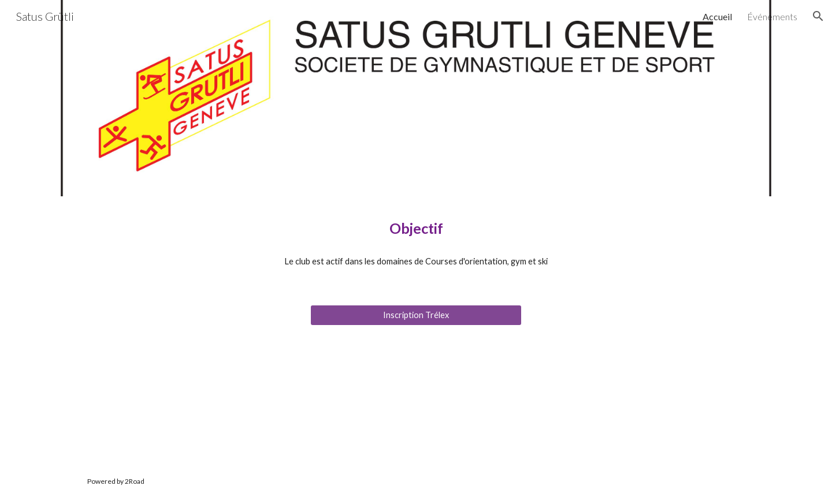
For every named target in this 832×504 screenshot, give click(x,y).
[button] (818, 16)
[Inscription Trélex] (416, 315)
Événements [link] (772, 16)
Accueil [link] (717, 16)
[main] (416, 228)
